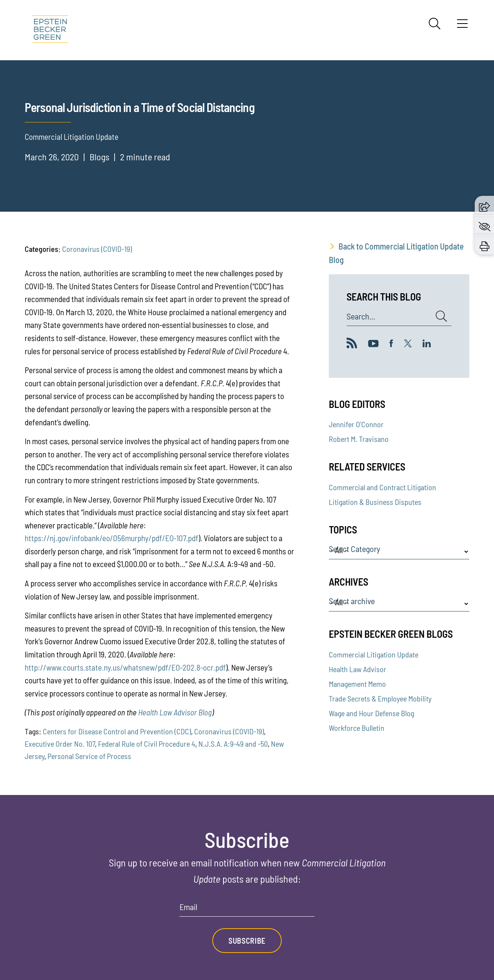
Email (189, 907)
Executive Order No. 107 (60, 744)
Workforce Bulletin (357, 728)
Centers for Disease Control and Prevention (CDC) (117, 731)
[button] (484, 206)
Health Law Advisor (358, 669)
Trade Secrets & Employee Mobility (380, 698)
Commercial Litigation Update (374, 654)
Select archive (352, 601)
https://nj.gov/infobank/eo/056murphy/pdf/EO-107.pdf (112, 538)
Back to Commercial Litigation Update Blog (396, 253)
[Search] (435, 24)
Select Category (354, 549)
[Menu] (462, 26)
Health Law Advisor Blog (175, 712)
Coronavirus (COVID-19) (97, 249)
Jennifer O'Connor (356, 424)
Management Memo (357, 684)
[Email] (247, 910)
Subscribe (247, 941)
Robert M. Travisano (359, 439)
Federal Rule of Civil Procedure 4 (147, 744)
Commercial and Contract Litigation (382, 487)
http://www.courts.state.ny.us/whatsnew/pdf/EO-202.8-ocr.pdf (125, 667)
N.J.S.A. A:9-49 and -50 (233, 744)
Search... (361, 316)
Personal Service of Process (89, 756)
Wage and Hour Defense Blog (371, 713)
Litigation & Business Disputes (375, 502)
